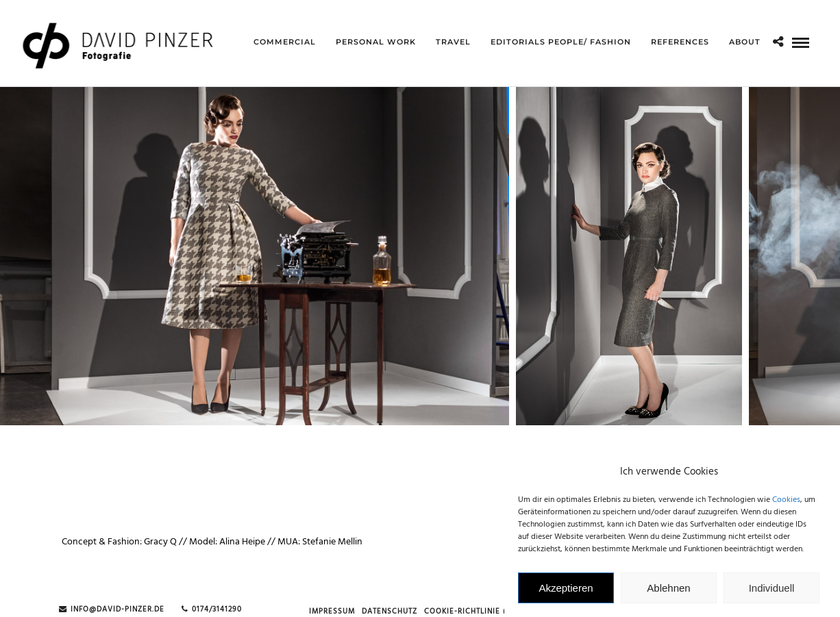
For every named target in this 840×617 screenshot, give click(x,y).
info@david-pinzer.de (112, 610)
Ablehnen (668, 595)
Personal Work (376, 42)
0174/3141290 (212, 610)
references (680, 42)
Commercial (285, 42)
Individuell (772, 595)
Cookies (786, 507)
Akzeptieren (566, 595)
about (745, 42)
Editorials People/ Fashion (561, 42)
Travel (453, 42)
